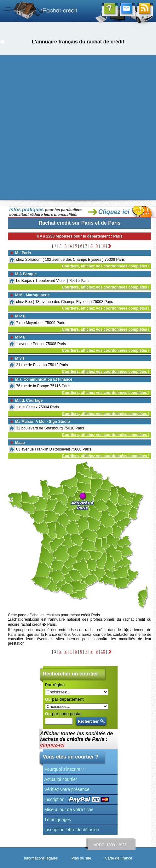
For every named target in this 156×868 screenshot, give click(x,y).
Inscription (55, 799)
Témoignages (58, 820)
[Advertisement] (69, 127)
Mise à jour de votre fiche (69, 809)
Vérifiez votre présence (67, 789)
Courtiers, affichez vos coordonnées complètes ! (106, 266)
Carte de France (119, 858)
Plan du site (81, 858)
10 (103, 246)
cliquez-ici (52, 745)
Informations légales (41, 858)
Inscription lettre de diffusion (72, 830)
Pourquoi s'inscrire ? (64, 769)
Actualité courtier (61, 779)
